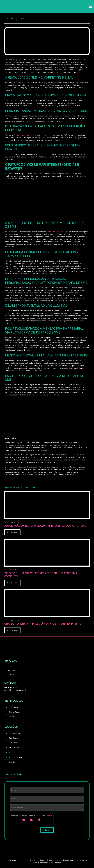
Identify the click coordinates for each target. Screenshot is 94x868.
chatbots (11, 154)
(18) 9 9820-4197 (11, 688)
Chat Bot (12, 762)
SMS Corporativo (15, 738)
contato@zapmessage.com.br (16, 690)
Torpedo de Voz (14, 748)
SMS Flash (11, 100)
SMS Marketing (15, 733)
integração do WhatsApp (27, 135)
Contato (12, 717)
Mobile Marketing (15, 757)
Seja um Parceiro (15, 712)
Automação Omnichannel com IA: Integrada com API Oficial (45, 526)
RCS (17, 338)
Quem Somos (14, 707)
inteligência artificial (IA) (57, 232)
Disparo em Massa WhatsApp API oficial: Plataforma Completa (41, 575)
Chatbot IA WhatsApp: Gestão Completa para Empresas (43, 624)
